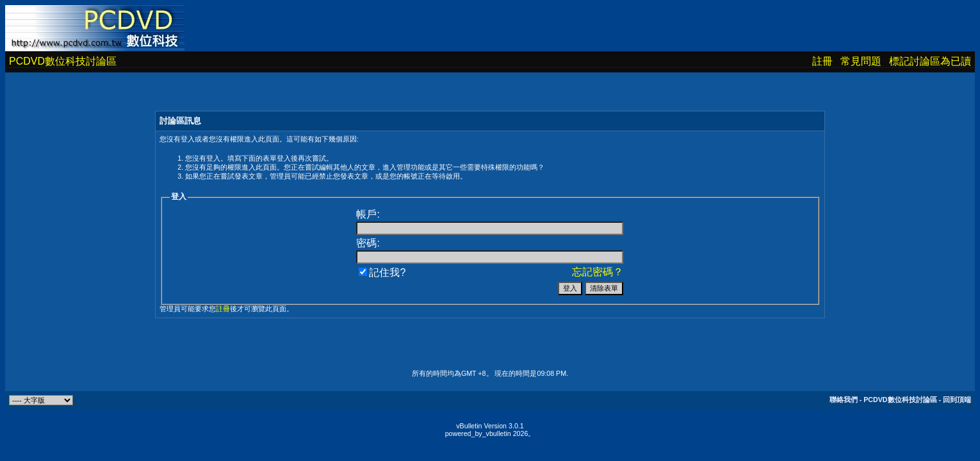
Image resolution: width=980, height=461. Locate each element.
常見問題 (861, 61)
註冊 (822, 61)
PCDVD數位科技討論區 (63, 61)
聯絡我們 (844, 400)
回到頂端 (957, 400)
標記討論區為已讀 (930, 61)
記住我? (382, 272)
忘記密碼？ (598, 272)
